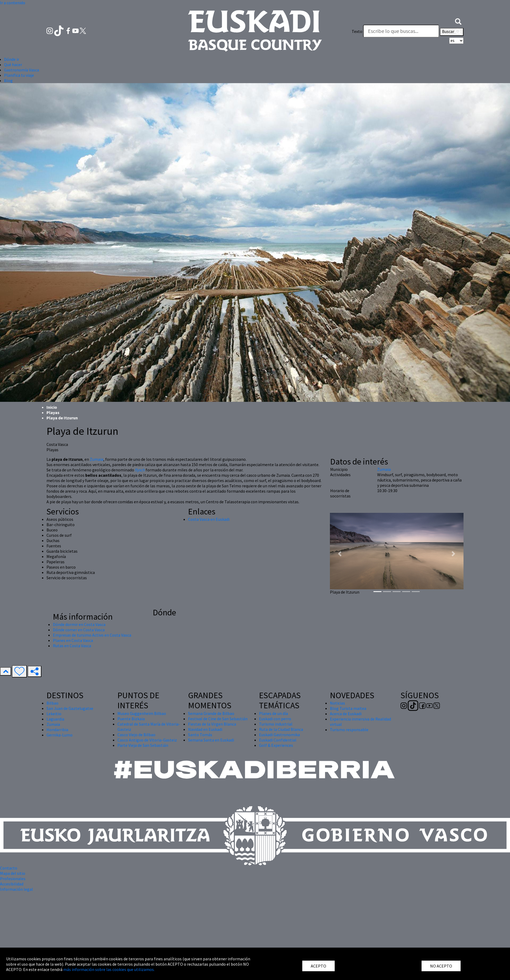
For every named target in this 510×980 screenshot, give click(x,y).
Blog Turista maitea (348, 708)
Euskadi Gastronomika (279, 735)
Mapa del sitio (13, 873)
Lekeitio (54, 714)
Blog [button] (8, 80)
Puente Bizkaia (131, 719)
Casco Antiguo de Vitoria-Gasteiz (147, 740)
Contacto (9, 868)
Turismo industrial (276, 724)
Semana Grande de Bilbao (211, 713)
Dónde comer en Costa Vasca (79, 630)
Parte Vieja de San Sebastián (143, 745)
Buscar (452, 32)
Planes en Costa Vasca (73, 640)
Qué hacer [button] (13, 65)
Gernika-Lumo (59, 735)
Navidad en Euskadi (205, 729)
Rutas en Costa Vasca (72, 646)
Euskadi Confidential (278, 740)
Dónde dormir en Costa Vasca (79, 624)
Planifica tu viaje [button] (19, 75)
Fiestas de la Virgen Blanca (212, 724)
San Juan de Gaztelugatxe (70, 708)
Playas (53, 412)
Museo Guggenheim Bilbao (142, 713)
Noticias (337, 703)
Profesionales (13, 879)
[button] (458, 21)
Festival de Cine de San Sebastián (218, 719)
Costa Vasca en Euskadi (209, 519)
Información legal (16, 889)
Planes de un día (273, 713)
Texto (357, 31)
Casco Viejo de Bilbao (136, 735)
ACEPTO (318, 966)
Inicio (52, 407)
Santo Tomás (200, 735)
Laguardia (55, 719)
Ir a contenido (13, 3)
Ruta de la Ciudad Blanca (281, 729)
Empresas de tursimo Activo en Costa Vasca (92, 635)
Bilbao (52, 703)
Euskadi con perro (275, 719)
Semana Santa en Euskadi (211, 740)
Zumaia (97, 459)
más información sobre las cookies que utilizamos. (109, 969)
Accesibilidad (12, 884)
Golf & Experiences (276, 745)
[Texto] (401, 31)
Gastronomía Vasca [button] (22, 70)
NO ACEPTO (441, 966)
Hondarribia (57, 730)
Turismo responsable (349, 730)
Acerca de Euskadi (346, 714)
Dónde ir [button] (12, 59)
